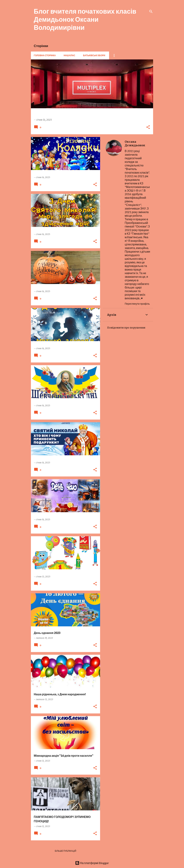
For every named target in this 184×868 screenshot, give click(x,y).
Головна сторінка (45, 55)
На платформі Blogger (92, 863)
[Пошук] (151, 11)
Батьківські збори (94, 55)
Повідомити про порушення (126, 328)
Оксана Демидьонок (135, 143)
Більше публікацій (65, 851)
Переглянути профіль (137, 304)
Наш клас (69, 55)
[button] (148, 127)
